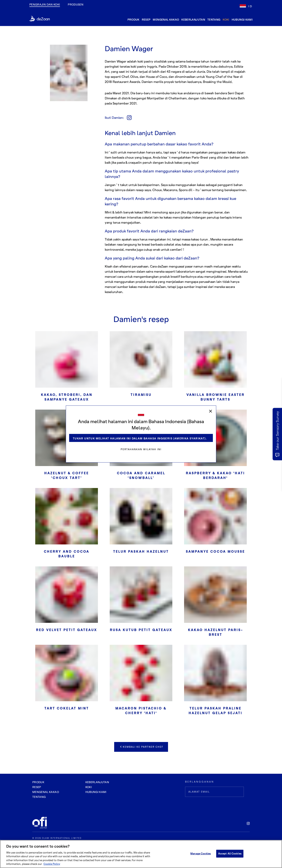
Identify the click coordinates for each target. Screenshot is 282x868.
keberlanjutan (193, 20)
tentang (214, 20)
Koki (226, 20)
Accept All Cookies (230, 853)
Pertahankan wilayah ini (141, 449)
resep (146, 20)
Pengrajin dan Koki (45, 4)
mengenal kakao (166, 20)
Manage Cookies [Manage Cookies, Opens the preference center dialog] (201, 853)
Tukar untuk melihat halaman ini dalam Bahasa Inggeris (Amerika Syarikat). (140, 438)
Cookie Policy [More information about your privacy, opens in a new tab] (52, 864)
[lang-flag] (246, 6)
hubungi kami (242, 20)
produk (133, 20)
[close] (211, 411)
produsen (76, 4)
